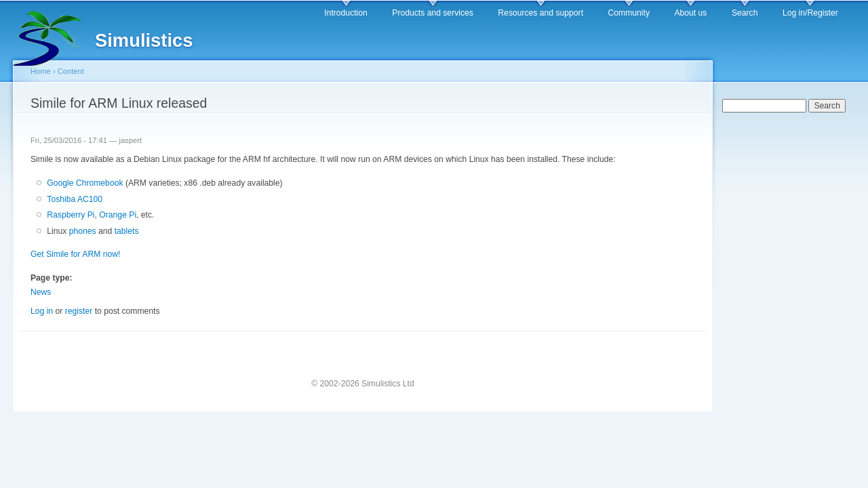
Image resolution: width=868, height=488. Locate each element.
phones (83, 231)
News (41, 292)
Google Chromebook (85, 183)
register (79, 311)
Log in (42, 311)
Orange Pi (118, 215)
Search (745, 13)
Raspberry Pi (71, 215)
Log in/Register (810, 13)
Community (629, 13)
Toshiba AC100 (75, 199)
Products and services (433, 13)
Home (41, 71)
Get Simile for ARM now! (75, 254)
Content (71, 71)
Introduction (346, 13)
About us (690, 13)
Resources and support (540, 13)
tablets (127, 231)
